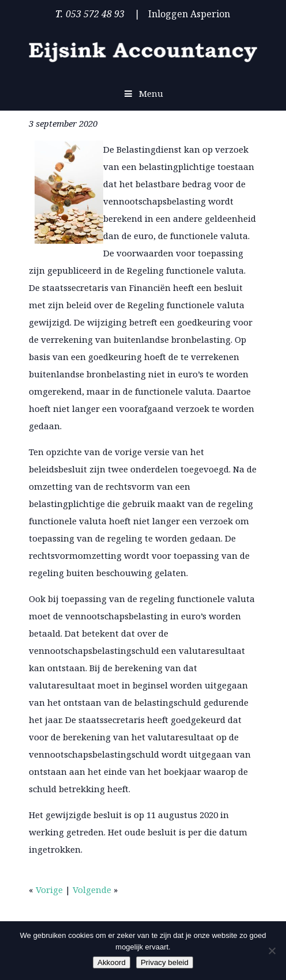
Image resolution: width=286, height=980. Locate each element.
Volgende (92, 890)
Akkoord (112, 962)
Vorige (49, 890)
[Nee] (272, 951)
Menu (143, 93)
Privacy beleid (165, 962)
